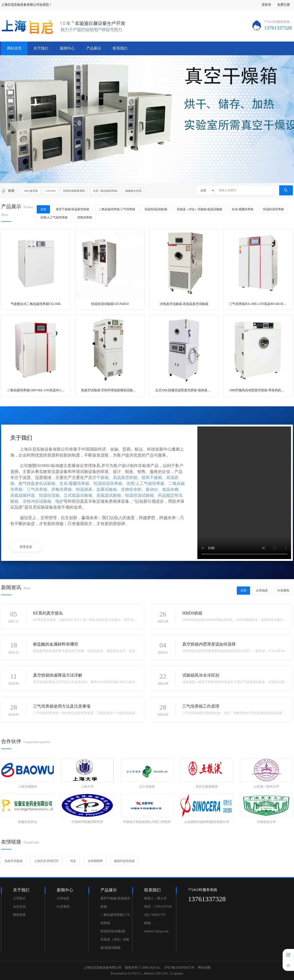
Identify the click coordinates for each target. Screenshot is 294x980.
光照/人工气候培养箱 (54, 217)
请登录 (266, 5)
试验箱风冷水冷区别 (201, 675)
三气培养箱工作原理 (201, 706)
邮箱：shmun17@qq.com (156, 927)
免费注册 (284, 5)
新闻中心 (67, 48)
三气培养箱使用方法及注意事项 (62, 706)
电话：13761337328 (158, 907)
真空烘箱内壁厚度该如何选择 (209, 644)
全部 (43, 209)
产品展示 (94, 48)
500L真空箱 (31, 191)
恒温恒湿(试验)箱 (156, 209)
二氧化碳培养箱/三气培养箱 (117, 209)
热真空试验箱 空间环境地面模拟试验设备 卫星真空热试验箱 (123, 390)
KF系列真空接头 (48, 613)
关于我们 (41, 48)
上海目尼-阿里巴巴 (46, 861)
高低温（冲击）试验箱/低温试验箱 (200, 209)
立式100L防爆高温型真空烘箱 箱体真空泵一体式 (189, 390)
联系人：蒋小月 (155, 898)
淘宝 (73, 861)
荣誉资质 (19, 915)
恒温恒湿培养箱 (273, 209)
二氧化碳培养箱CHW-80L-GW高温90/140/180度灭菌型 (45, 390)
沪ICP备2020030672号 (180, 968)
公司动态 (262, 590)
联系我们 (120, 48)
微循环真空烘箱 (124, 861)
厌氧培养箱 (85, 217)
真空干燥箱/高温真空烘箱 (73, 209)
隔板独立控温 (133, 191)
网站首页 (14, 48)
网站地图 (204, 968)
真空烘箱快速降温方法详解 (58, 675)
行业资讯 (283, 590)
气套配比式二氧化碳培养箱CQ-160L (36, 304)
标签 (11, 191)
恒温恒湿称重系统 (74, 191)
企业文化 (19, 907)
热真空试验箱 (14, 861)
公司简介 (19, 898)
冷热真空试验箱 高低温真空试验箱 (184, 304)
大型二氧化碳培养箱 (105, 191)
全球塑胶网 (95, 861)
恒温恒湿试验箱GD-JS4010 (110, 304)
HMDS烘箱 (192, 613)
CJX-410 (50, 191)
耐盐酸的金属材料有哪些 (56, 644)
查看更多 (26, 547)
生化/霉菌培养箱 (243, 209)
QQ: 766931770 (155, 915)
